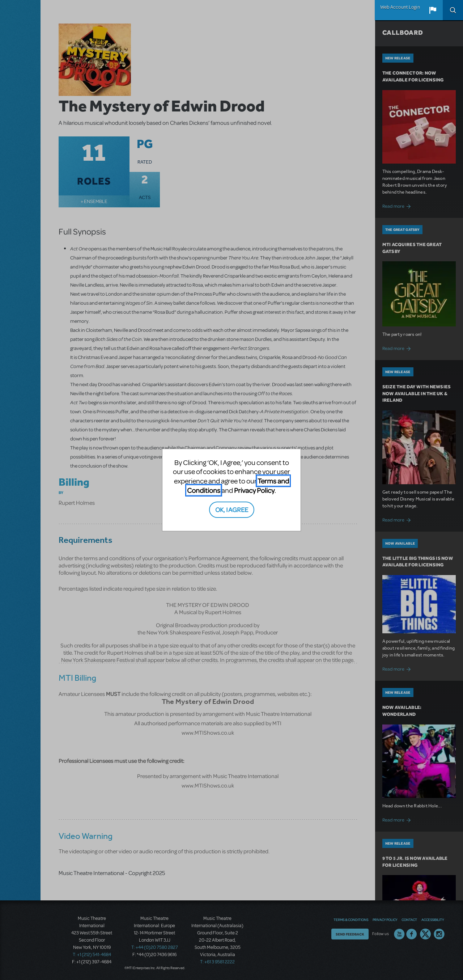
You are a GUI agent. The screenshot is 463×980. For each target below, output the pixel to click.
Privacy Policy (254, 490)
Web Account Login (400, 7)
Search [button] (453, 10)
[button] (433, 10)
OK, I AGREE (232, 509)
